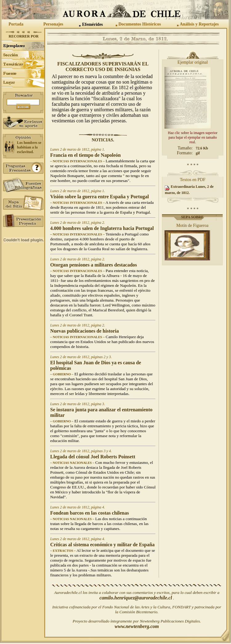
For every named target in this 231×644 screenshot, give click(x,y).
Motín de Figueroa (192, 225)
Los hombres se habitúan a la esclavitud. (29, 147)
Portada (16, 24)
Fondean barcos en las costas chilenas (89, 513)
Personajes (53, 24)
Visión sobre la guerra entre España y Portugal (99, 197)
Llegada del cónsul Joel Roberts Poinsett (93, 457)
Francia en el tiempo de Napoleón (85, 155)
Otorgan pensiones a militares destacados (93, 265)
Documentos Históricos (140, 24)
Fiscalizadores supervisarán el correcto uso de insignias (103, 67)
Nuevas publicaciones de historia (85, 331)
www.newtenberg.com (137, 626)
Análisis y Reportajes (199, 24)
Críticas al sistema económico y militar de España (102, 545)
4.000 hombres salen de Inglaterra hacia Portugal (102, 228)
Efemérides (92, 24)
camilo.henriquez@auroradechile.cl (136, 598)
